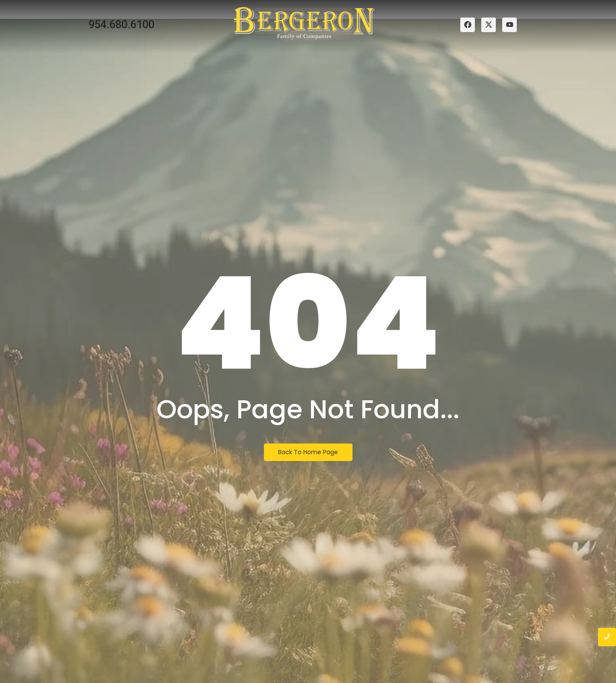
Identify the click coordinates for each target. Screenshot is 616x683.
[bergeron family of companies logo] (304, 23)
